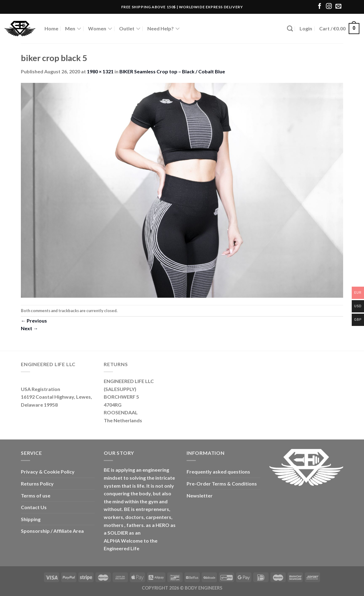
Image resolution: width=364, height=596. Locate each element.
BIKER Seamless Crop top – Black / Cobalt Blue (172, 71)
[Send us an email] (338, 7)
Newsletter (200, 495)
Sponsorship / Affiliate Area (52, 531)
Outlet (130, 29)
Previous (34, 321)
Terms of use (36, 495)
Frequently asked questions (218, 472)
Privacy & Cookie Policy (48, 472)
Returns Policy (37, 484)
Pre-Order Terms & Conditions (222, 484)
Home (51, 28)
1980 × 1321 (100, 71)
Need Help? (164, 29)
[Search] (290, 28)
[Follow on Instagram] (329, 7)
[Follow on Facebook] (320, 7)
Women (100, 29)
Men (73, 29)
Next (29, 328)
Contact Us (34, 507)
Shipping (31, 519)
